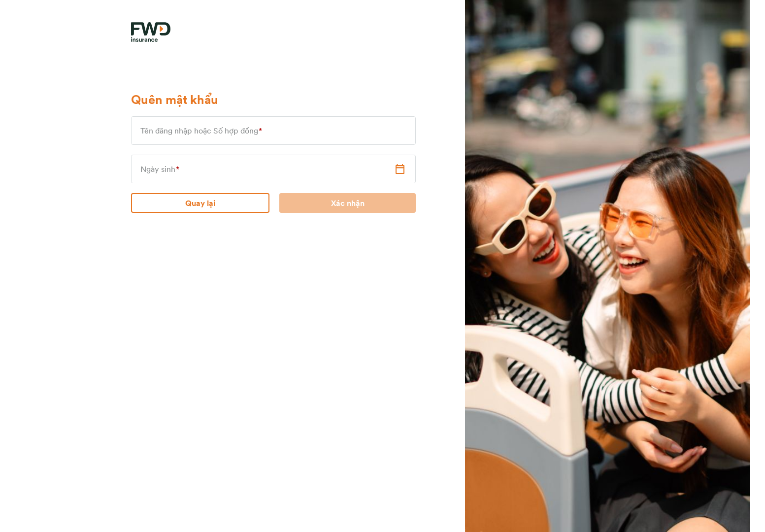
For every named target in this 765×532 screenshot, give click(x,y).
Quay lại (200, 203)
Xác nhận (348, 203)
